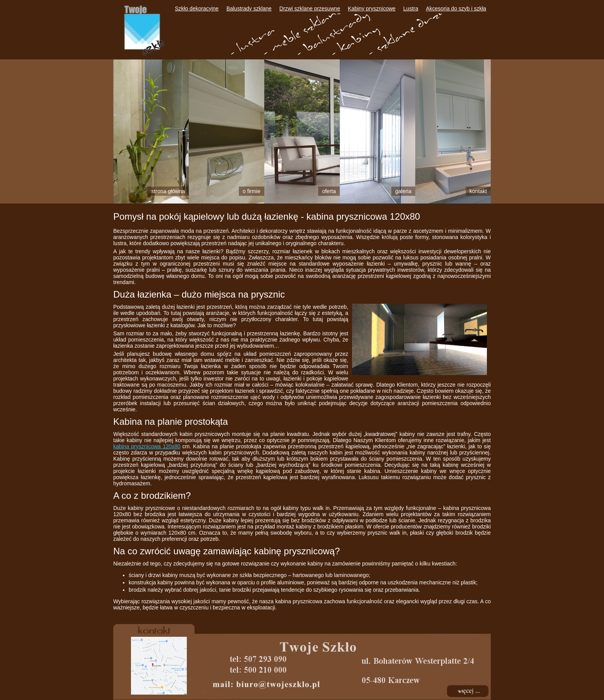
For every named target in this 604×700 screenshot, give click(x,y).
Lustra (411, 8)
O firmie (252, 191)
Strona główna (168, 191)
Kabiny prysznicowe (372, 8)
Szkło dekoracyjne (197, 8)
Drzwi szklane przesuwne (310, 8)
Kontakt (478, 191)
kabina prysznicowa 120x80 (147, 446)
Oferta (329, 191)
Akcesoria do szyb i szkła (456, 8)
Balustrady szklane (249, 8)
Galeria (403, 191)
